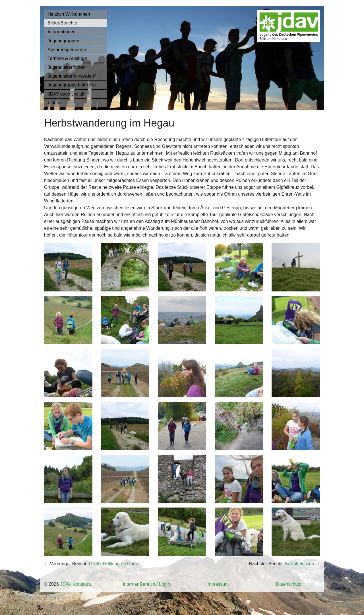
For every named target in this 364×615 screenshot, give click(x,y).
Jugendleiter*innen (67, 67)
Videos (55, 103)
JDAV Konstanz (76, 584)
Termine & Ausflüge (67, 58)
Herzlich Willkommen (69, 14)
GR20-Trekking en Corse (114, 564)
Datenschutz (289, 584)
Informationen (62, 32)
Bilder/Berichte (63, 23)
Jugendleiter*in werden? (72, 76)
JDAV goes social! (66, 94)
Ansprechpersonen (67, 50)
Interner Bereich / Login (146, 584)
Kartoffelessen (300, 564)
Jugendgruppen (64, 41)
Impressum (217, 584)
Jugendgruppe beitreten (72, 85)
